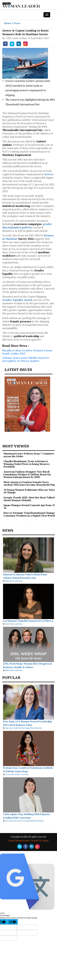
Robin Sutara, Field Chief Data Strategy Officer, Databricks (23, 728)
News (17, 23)
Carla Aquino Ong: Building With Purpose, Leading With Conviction (27, 816)
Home (9, 23)
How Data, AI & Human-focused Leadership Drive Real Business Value (28, 723)
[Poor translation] (12, 922)
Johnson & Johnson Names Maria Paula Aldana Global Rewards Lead (25, 576)
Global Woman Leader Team (14, 581)
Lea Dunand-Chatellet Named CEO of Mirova (28, 621)
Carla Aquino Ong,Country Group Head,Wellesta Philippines (24, 821)
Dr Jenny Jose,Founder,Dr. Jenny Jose (17, 774)
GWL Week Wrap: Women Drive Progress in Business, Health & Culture (27, 665)
